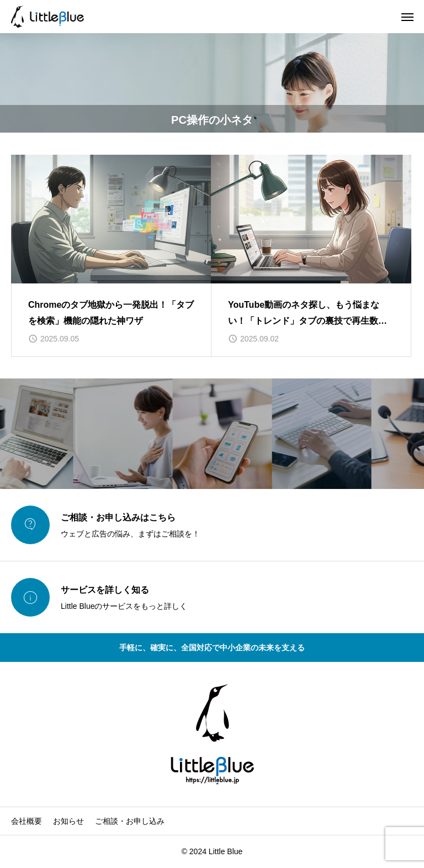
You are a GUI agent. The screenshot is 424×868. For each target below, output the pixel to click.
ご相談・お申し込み (130, 821)
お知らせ (68, 821)
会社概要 (26, 821)
